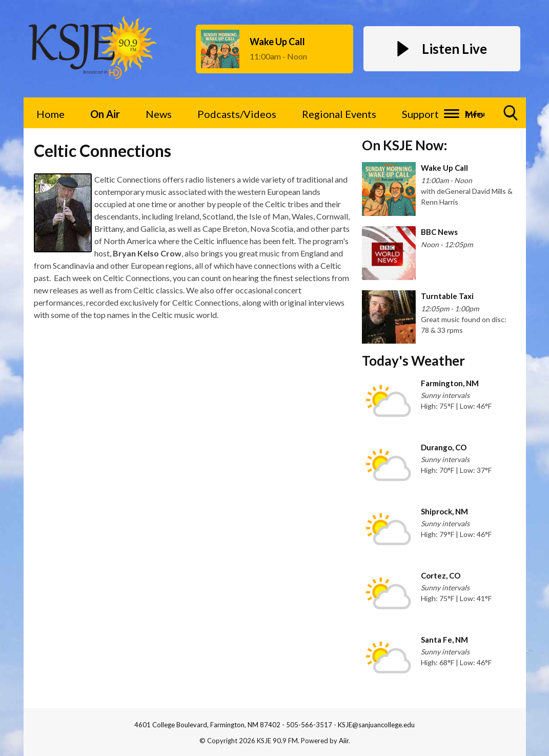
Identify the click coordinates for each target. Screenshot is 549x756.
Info (474, 114)
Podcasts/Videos (237, 114)
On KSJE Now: (404, 145)
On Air (105, 114)
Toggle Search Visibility (511, 117)
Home (50, 114)
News (159, 114)
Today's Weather (413, 361)
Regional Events (339, 114)
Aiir (344, 741)
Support (420, 114)
